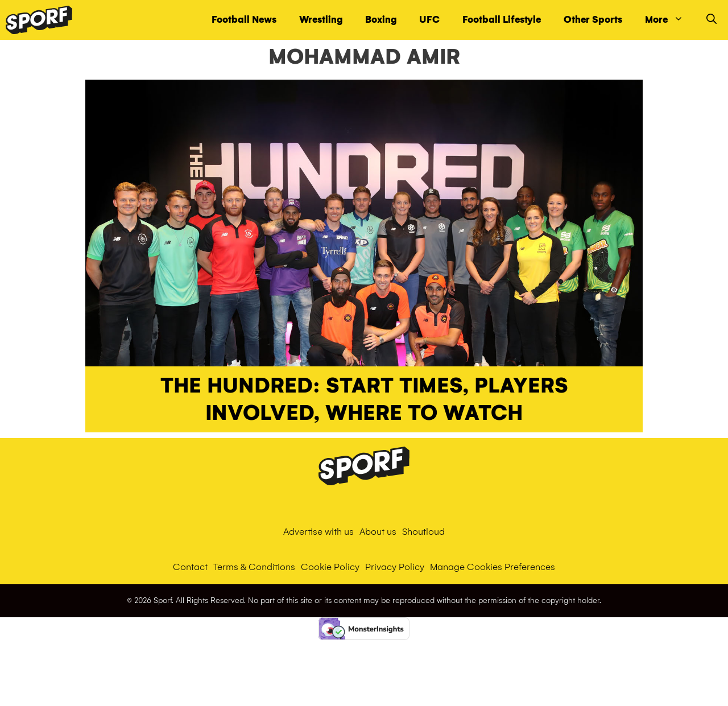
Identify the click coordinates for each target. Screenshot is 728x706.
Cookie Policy (330, 567)
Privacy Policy (395, 567)
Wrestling (321, 20)
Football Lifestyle (502, 20)
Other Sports (593, 20)
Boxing (381, 20)
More (670, 20)
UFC (429, 20)
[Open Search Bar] (712, 20)
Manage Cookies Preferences (493, 567)
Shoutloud (423, 532)
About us (378, 532)
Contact (190, 567)
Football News (244, 20)
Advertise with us (318, 532)
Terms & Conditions (254, 567)
